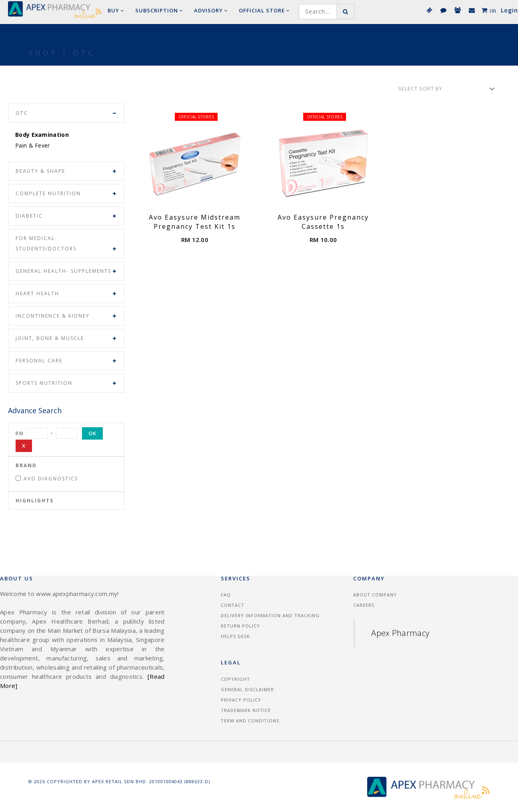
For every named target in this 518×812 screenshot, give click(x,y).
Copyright (235, 679)
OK (92, 433)
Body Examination (42, 135)
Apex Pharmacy (400, 633)
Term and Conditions (250, 721)
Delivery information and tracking (270, 615)
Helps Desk (235, 636)
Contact (233, 605)
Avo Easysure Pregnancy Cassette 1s (323, 222)
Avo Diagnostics (47, 479)
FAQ (226, 595)
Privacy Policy (241, 700)
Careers (364, 605)
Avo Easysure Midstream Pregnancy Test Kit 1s (195, 222)
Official (264, 10)
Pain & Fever (33, 145)
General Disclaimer (247, 689)
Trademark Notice (246, 710)
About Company (375, 595)
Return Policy (240, 626)
